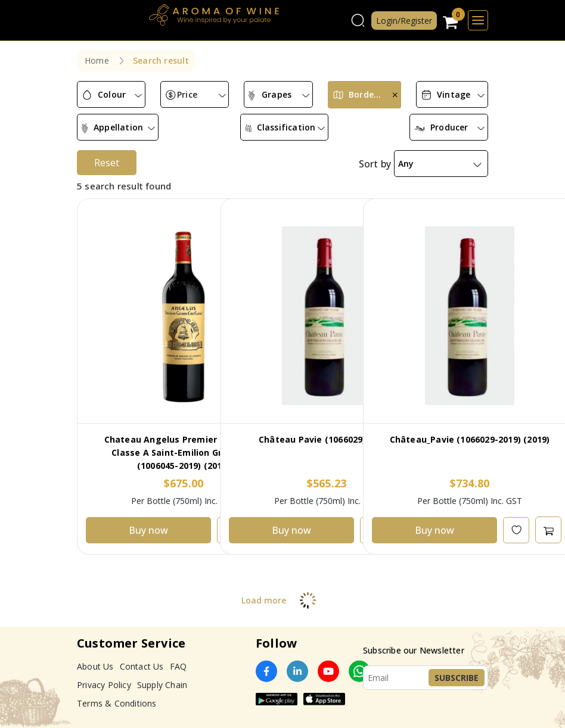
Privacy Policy (104, 685)
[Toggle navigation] (478, 20)
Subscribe (457, 678)
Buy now (148, 530)
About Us (95, 666)
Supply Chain (162, 685)
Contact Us (142, 666)
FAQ (178, 666)
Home (97, 60)
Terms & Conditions (117, 703)
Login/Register (404, 21)
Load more (283, 600)
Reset (107, 163)
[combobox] (111, 95)
